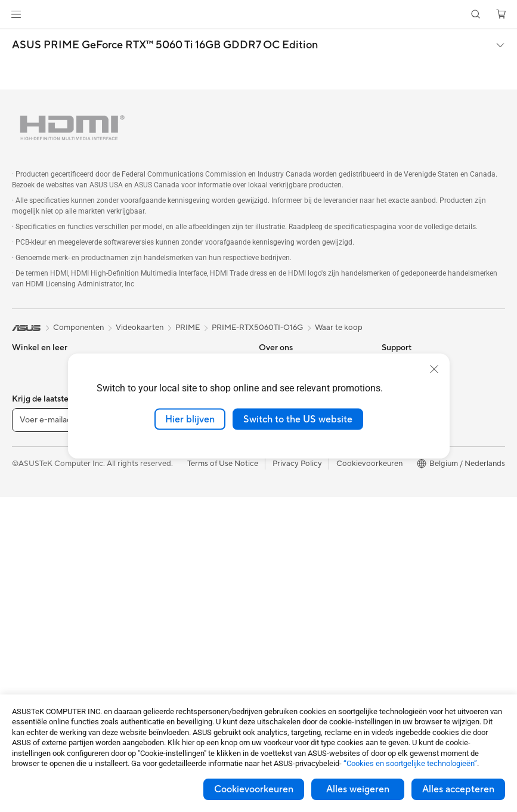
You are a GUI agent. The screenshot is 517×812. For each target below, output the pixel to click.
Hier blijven (190, 419)
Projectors (30, 636)
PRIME (188, 328)
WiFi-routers (155, 492)
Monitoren (30, 618)
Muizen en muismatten (172, 564)
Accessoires (33, 510)
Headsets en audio (165, 582)
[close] (434, 369)
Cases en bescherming (173, 618)
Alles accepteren (458, 789)
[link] (258, 15)
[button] (16, 14)
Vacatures (276, 473)
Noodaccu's (154, 671)
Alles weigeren (358, 789)
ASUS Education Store (422, 492)
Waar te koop (339, 328)
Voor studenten (39, 438)
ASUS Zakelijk (406, 474)
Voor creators (36, 420)
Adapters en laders (166, 635)
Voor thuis (30, 384)
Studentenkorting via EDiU (429, 581)
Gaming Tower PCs (45, 582)
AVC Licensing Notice (420, 510)
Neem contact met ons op (304, 510)
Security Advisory (290, 563)
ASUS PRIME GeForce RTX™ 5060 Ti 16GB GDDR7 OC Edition (165, 45)
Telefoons (29, 492)
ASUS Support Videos (298, 527)
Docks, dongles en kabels (177, 653)
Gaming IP (151, 689)
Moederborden (39, 672)
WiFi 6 (144, 474)
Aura (390, 563)
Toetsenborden (160, 546)
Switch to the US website (298, 419)
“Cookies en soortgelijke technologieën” (410, 763)
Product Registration (296, 545)
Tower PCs (31, 564)
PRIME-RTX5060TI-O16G (257, 328)
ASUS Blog (401, 527)
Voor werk (30, 402)
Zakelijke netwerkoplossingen (185, 510)
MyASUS (275, 581)
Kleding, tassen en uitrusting (182, 600)
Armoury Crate (408, 545)
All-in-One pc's (38, 547)
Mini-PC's (29, 600)
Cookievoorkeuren (254, 789)
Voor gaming (35, 456)
